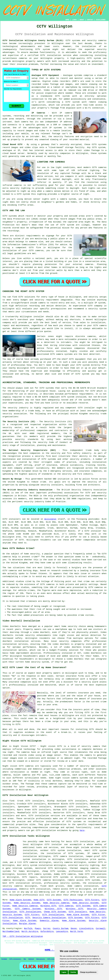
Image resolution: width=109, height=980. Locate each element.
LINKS (74, 20)
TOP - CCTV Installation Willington (23, 936)
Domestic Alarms (49, 921)
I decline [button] (73, 972)
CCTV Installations (30, 912)
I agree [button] (64, 972)
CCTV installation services (44, 816)
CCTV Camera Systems (28, 909)
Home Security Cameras (56, 903)
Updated (31, 959)
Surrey (47, 929)
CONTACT (90, 20)
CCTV (94, 144)
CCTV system (43, 49)
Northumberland (11, 931)
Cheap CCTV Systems (55, 912)
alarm (95, 682)
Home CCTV (39, 900)
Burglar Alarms (27, 924)
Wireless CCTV (48, 906)
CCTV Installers (78, 912)
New (25, 959)
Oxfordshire (47, 931)
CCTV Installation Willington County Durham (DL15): (33, 41)
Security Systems (12, 915)
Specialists (41, 959)
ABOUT (82, 20)
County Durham (60, 929)
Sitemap (4, 959)
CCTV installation (46, 830)
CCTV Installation (13, 918)
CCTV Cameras (66, 906)
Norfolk (28, 929)
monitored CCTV (44, 868)
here (82, 830)
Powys (38, 929)
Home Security (97, 912)
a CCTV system (71, 102)
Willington (50, 519)
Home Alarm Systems (20, 900)
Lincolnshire (86, 929)
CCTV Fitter (99, 915)
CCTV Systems (54, 900)
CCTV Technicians (73, 900)
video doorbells (93, 653)
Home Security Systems (27, 903)
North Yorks (77, 931)
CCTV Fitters (92, 900)
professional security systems (62, 883)
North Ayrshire (30, 931)
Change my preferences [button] (88, 972)
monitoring (92, 593)
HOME (67, 20)
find (12, 801)
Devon (74, 929)
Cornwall (101, 929)
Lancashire (62, 931)
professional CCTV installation (88, 871)
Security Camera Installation (49, 918)
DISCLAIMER (101, 20)
